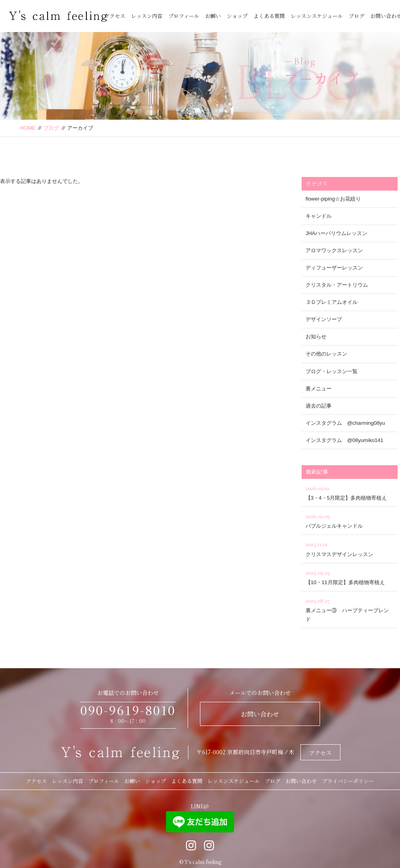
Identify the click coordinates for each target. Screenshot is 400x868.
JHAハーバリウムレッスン (337, 233)
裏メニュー (319, 389)
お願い (213, 16)
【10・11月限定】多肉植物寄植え (350, 576)
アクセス (115, 16)
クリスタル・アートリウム (337, 285)
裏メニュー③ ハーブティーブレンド (350, 609)
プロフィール (184, 16)
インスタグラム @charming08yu (345, 423)
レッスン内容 (147, 16)
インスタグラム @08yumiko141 (345, 440)
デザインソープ (324, 319)
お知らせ (316, 337)
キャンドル (319, 216)
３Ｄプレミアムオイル (332, 302)
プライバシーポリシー (348, 781)
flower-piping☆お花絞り (333, 199)
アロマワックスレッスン (334, 250)
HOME (28, 128)
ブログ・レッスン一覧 (332, 371)
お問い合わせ (260, 714)
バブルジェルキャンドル (350, 520)
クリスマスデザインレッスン (350, 548)
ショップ (237, 16)
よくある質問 (269, 16)
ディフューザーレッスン (334, 268)
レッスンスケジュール (317, 16)
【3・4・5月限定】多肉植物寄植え (350, 492)
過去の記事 (319, 406)
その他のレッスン (326, 354)
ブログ (357, 16)
